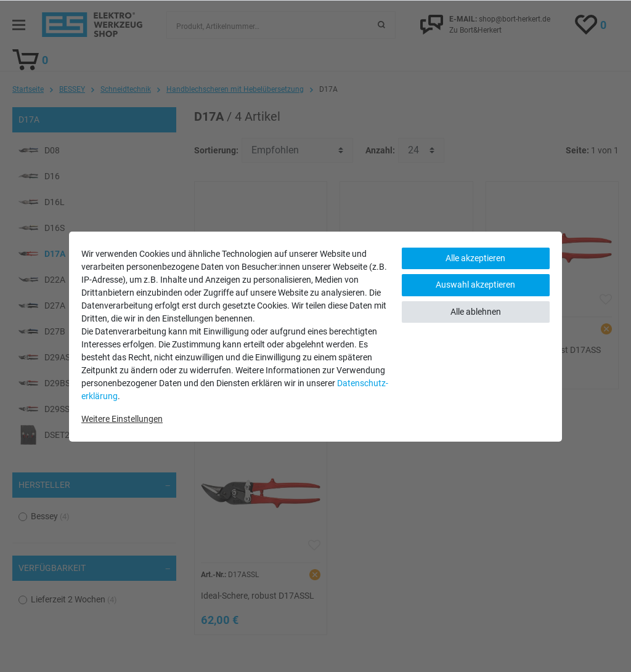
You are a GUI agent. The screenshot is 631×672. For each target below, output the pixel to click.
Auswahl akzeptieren (475, 285)
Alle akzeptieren (475, 258)
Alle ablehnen (476, 312)
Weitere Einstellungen (122, 419)
